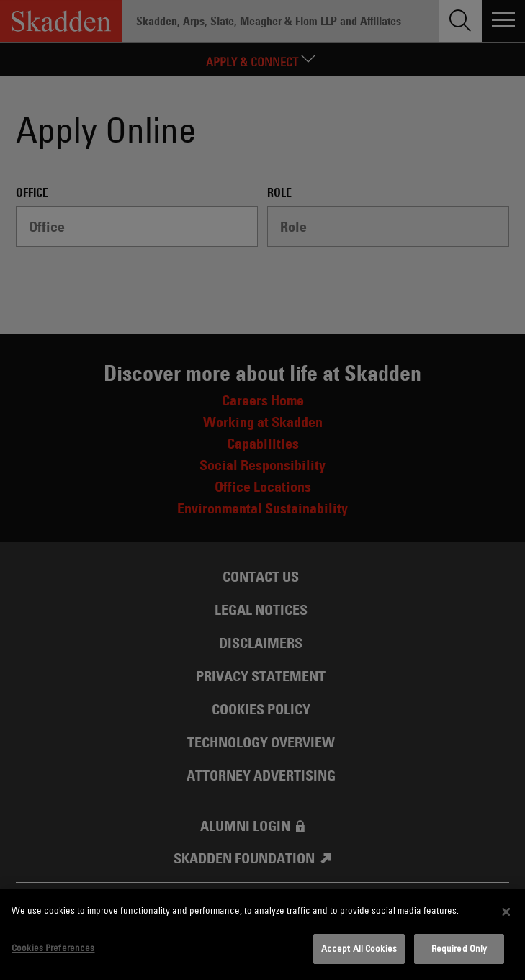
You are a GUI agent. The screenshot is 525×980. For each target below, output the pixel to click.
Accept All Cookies (359, 948)
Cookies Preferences (53, 948)
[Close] (506, 912)
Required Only (459, 948)
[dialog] (262, 935)
